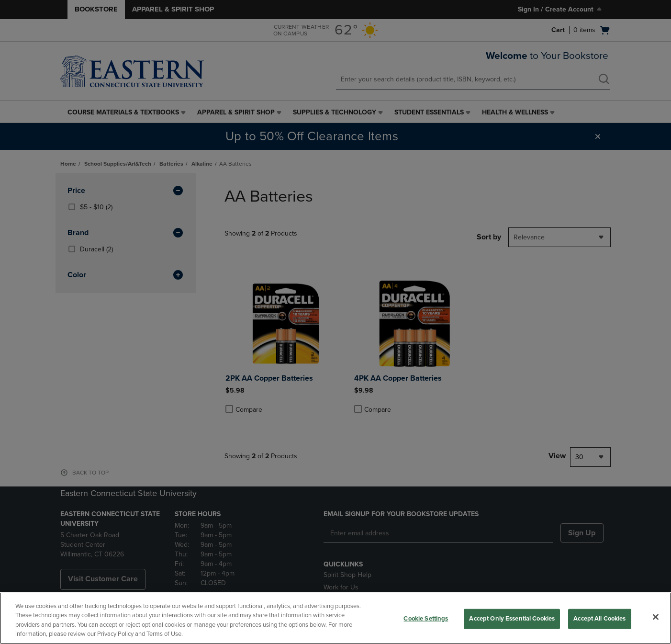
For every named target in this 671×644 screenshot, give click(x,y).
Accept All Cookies (599, 619)
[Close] (656, 617)
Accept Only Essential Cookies (512, 619)
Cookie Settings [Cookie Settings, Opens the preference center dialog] (426, 619)
